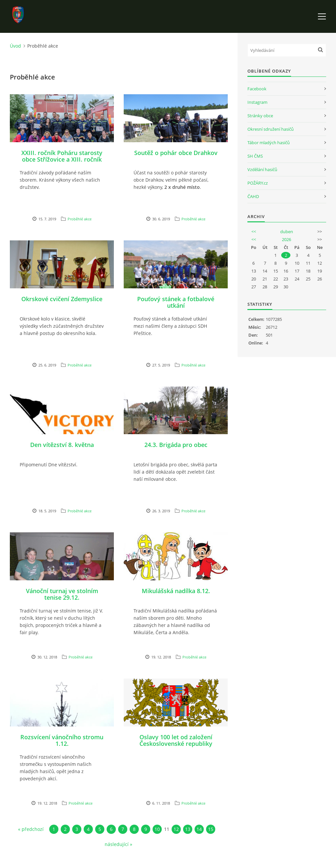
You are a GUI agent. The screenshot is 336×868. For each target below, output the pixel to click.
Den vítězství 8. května (62, 445)
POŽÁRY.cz (258, 183)
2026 (286, 239)
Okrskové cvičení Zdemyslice (62, 299)
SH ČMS (255, 156)
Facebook (257, 89)
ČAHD (253, 196)
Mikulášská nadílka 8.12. (176, 591)
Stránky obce (260, 116)
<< (254, 232)
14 (199, 829)
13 (188, 829)
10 (157, 829)
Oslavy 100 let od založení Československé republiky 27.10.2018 (176, 744)
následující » (118, 844)
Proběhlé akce (80, 219)
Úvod (15, 46)
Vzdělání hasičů (262, 169)
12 (176, 829)
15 (211, 829)
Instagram (257, 102)
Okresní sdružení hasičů (271, 129)
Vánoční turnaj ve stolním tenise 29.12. (62, 594)
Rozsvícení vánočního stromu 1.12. (62, 740)
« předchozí (31, 829)
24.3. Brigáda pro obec (176, 445)
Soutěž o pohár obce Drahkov (176, 153)
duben (287, 232)
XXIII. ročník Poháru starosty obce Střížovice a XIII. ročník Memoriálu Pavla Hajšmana (62, 159)
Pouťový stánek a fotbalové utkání (176, 302)
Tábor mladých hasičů (269, 143)
